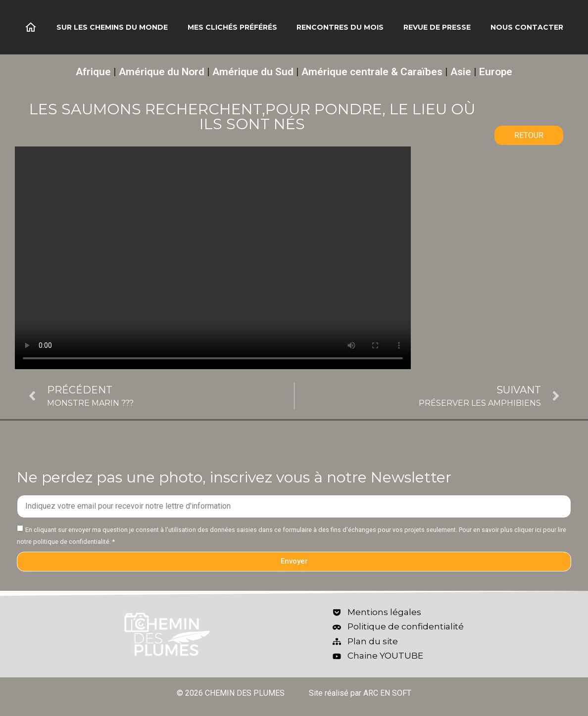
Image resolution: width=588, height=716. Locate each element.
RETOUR (529, 135)
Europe (496, 72)
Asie (461, 72)
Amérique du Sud (253, 72)
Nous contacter (527, 27)
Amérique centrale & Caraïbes (372, 72)
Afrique (93, 72)
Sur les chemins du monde (112, 27)
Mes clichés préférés (232, 27)
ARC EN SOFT (387, 693)
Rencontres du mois (340, 27)
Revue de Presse (437, 27)
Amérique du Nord (162, 72)
